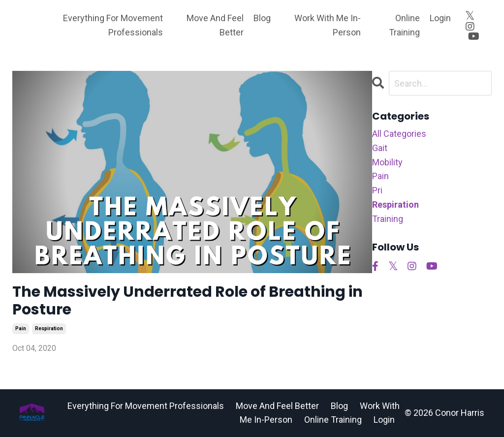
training (388, 219)
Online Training (404, 25)
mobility (387, 162)
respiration (49, 328)
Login (440, 18)
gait (380, 148)
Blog (262, 18)
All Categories (399, 134)
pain (21, 328)
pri (377, 190)
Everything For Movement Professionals (113, 25)
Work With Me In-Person (328, 25)
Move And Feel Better (215, 25)
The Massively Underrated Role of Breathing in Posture (188, 301)
